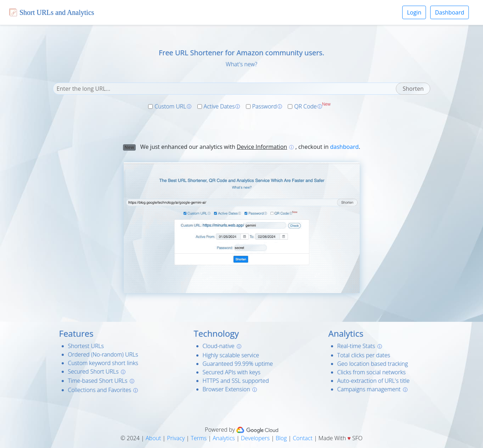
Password (265, 106)
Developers (255, 438)
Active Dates (219, 106)
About (153, 438)
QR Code (305, 106)
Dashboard (450, 12)
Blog (281, 438)
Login (414, 12)
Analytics (224, 438)
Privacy (176, 438)
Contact (303, 438)
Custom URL (170, 106)
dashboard (345, 147)
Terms (199, 438)
